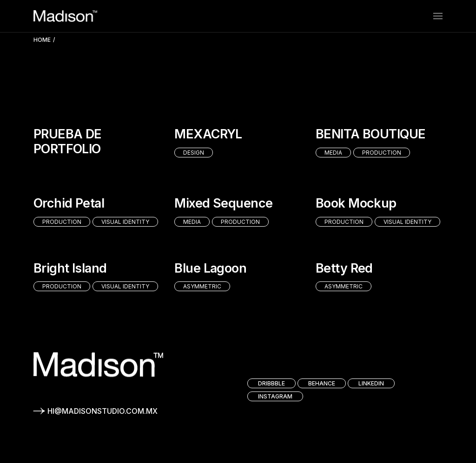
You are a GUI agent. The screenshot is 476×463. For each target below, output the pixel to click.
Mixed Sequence (223, 203)
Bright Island (70, 268)
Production (382, 153)
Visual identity (125, 222)
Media (333, 153)
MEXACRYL (208, 134)
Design (194, 153)
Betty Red (344, 268)
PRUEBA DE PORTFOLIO (68, 141)
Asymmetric (202, 286)
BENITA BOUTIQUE (371, 134)
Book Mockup (356, 203)
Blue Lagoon (210, 268)
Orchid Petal (69, 203)
